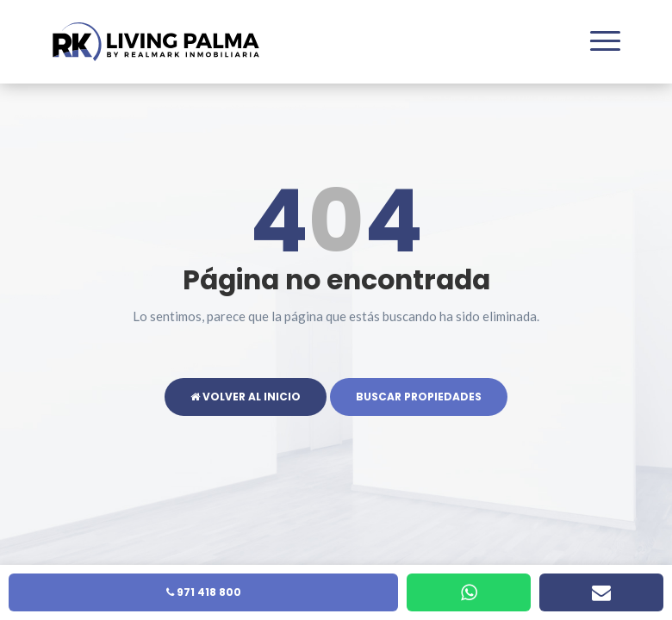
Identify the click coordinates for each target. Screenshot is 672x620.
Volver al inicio (246, 397)
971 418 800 (204, 592)
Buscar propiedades (419, 397)
